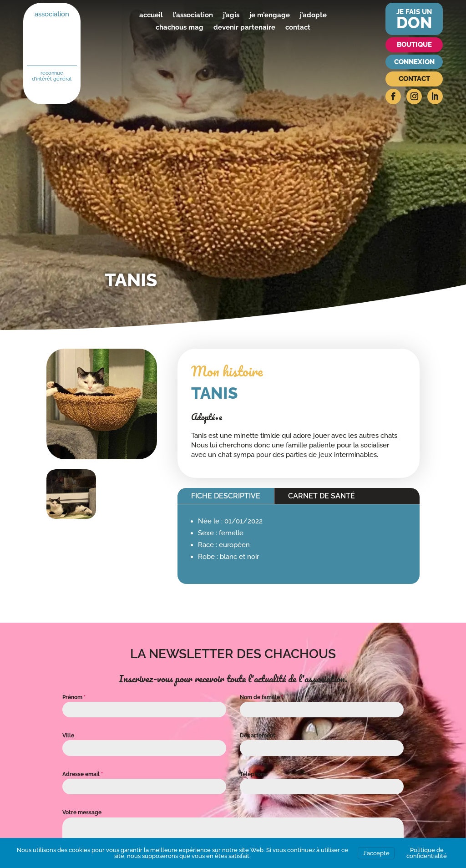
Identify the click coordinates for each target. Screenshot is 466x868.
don (414, 23)
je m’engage (270, 15)
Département (258, 736)
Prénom (74, 697)
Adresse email (83, 774)
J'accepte (376, 853)
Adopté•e (207, 417)
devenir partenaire (244, 27)
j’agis (231, 15)
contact (298, 27)
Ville (68, 736)
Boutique (414, 45)
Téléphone (253, 774)
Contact (414, 79)
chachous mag (180, 27)
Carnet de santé (322, 496)
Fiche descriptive (226, 496)
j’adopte (313, 15)
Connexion (414, 62)
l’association (193, 15)
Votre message (82, 812)
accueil (151, 15)
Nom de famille (261, 697)
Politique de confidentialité (427, 853)
